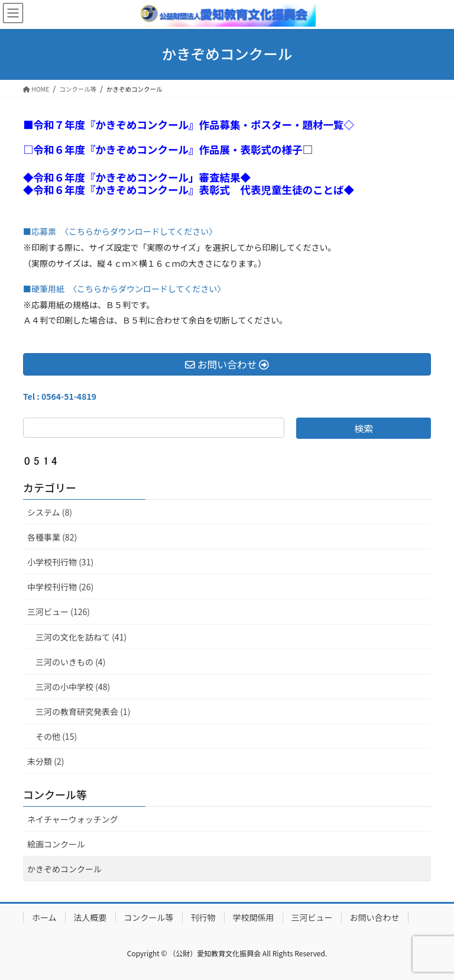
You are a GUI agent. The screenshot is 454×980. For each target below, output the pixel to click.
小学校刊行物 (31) (60, 562)
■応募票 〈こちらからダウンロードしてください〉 (120, 231)
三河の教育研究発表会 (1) (83, 711)
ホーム (44, 917)
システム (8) (50, 512)
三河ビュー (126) (59, 612)
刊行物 (203, 917)
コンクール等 (55, 794)
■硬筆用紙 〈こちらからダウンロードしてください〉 (124, 289)
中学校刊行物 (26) (60, 587)
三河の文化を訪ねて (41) (81, 637)
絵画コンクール (56, 844)
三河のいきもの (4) (70, 662)
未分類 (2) (46, 761)
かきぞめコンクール (64, 869)
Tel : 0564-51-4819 (60, 396)
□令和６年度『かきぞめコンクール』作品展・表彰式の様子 (163, 149)
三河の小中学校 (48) (73, 687)
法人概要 (90, 917)
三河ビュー (312, 917)
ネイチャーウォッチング (73, 819)
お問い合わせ (375, 917)
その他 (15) (56, 736)
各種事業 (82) (52, 537)
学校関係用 (254, 917)
